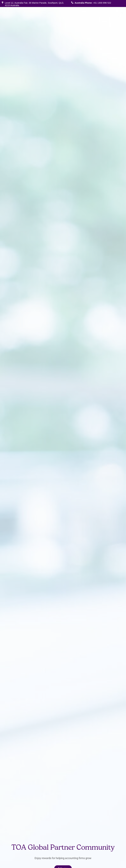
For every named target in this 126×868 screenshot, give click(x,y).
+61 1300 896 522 (102, 3)
